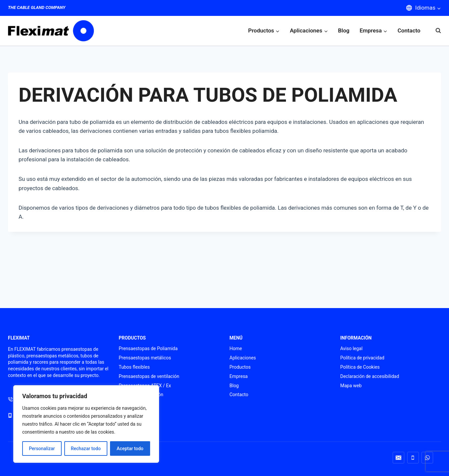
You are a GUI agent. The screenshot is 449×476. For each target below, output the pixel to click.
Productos (240, 367)
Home (236, 348)
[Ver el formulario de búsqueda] (435, 31)
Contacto (409, 30)
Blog (344, 30)
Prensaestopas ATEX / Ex (145, 386)
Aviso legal (351, 348)
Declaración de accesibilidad (370, 376)
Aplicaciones (243, 358)
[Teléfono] (413, 458)
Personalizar (42, 449)
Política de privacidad (362, 358)
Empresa (239, 376)
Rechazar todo (86, 449)
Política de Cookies (360, 367)
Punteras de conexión (141, 395)
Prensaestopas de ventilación (149, 376)
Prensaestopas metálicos (145, 358)
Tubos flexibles (134, 367)
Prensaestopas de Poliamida (148, 348)
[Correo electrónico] (398, 458)
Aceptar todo (130, 449)
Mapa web (351, 386)
